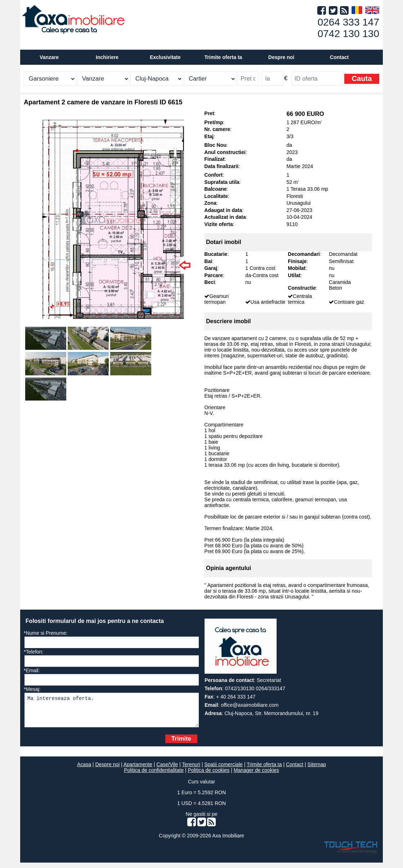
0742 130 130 (348, 34)
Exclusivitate (165, 57)
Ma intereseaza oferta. (112, 713)
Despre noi (107, 770)
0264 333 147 (348, 22)
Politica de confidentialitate (154, 776)
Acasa (84, 770)
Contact (339, 57)
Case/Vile (167, 770)
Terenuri (191, 770)
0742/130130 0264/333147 (255, 688)
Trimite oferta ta (223, 57)
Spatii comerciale (223, 770)
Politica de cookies (209, 776)
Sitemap (317, 770)
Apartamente (138, 770)
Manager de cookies (256, 776)
